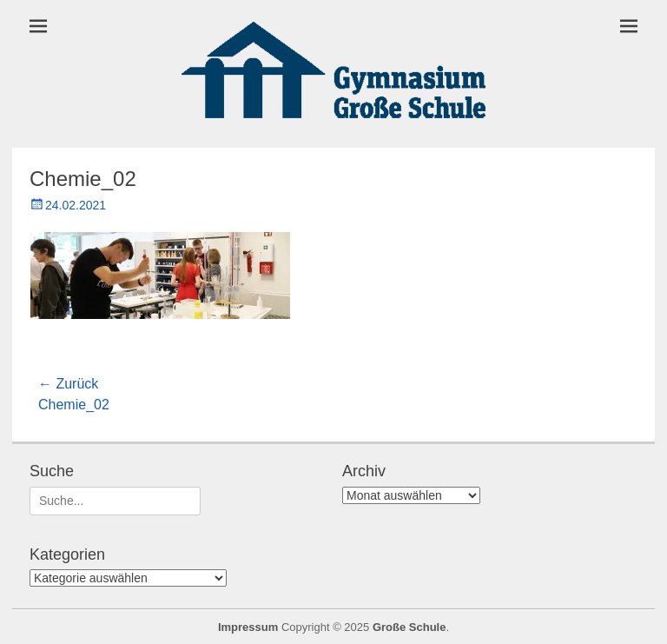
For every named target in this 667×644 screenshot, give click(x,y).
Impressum (248, 627)
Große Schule (409, 627)
